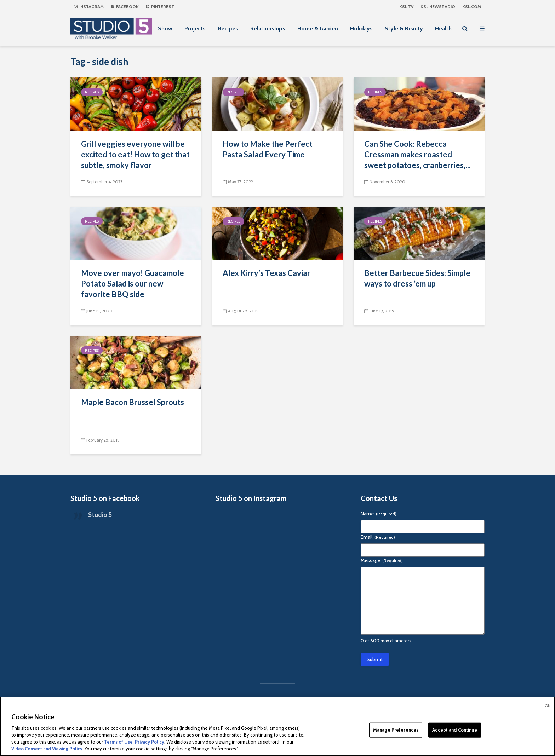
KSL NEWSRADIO (438, 7)
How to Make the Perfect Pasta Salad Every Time (268, 149)
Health (443, 28)
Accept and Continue (454, 730)
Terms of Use (118, 742)
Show (165, 28)
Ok (547, 706)
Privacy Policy (150, 742)
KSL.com (472, 7)
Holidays (361, 28)
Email (378, 537)
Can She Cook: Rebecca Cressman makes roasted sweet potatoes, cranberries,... (417, 154)
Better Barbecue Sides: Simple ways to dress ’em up (417, 278)
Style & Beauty (404, 28)
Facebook (125, 7)
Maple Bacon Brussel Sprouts (133, 402)
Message (382, 560)
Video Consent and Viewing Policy (47, 749)
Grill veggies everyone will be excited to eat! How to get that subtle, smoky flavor (135, 154)
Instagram (89, 7)
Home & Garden (318, 28)
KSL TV (406, 7)
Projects (195, 28)
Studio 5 (100, 515)
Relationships (268, 28)
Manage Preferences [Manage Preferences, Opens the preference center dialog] (396, 730)
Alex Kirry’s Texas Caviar (267, 273)
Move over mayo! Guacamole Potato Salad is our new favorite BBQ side (133, 284)
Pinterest (160, 7)
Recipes (228, 28)
